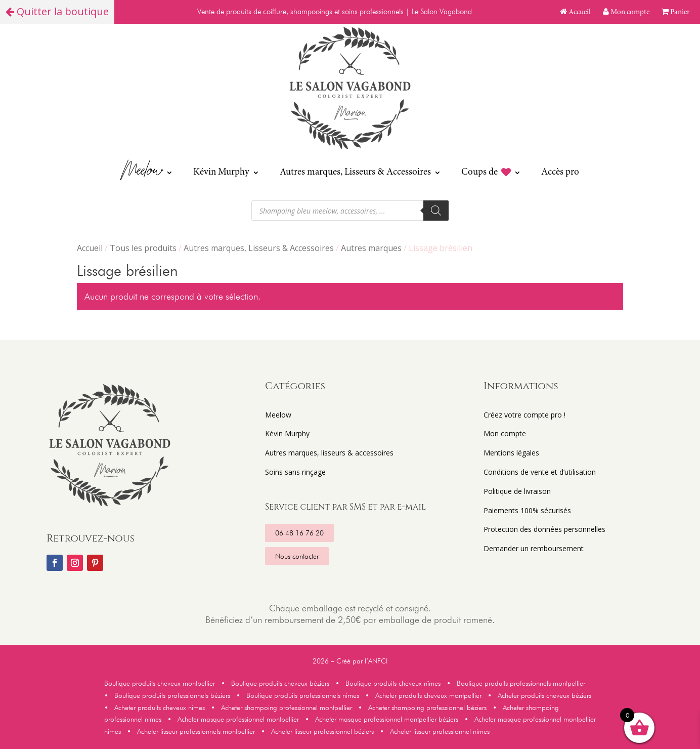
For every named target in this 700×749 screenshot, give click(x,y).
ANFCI (378, 661)
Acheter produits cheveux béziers (543, 695)
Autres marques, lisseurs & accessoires (329, 453)
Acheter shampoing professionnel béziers (427, 708)
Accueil (575, 12)
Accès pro (560, 172)
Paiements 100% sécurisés (527, 510)
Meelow (142, 172)
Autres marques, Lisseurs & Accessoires (355, 172)
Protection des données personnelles (544, 529)
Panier (676, 12)
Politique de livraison (517, 491)
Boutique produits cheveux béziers (280, 683)
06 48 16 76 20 (299, 533)
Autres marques (371, 248)
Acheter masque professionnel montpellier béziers (387, 719)
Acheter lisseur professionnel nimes (440, 731)
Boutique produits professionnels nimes (305, 695)
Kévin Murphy (221, 172)
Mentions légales (511, 453)
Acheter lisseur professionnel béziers (322, 731)
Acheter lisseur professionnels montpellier (196, 731)
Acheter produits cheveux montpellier (429, 695)
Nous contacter (297, 556)
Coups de (486, 173)
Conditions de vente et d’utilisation (540, 472)
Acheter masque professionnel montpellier (238, 719)
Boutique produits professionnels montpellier (521, 683)
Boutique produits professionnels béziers (172, 695)
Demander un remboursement (534, 548)
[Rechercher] (436, 211)
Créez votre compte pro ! (524, 415)
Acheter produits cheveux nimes (159, 708)
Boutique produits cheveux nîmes (393, 683)
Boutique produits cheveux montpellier (162, 683)
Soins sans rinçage (295, 472)
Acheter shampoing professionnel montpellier (289, 708)
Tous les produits (143, 248)
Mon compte (626, 12)
